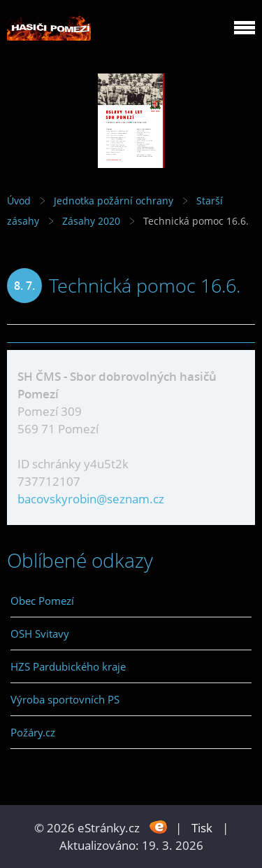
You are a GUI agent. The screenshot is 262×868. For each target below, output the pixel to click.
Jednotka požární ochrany (114, 201)
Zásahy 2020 (91, 221)
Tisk (202, 828)
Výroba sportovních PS (65, 699)
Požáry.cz (33, 732)
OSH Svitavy (40, 633)
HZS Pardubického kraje (68, 666)
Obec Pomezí (42, 601)
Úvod (19, 201)
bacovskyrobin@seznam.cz (91, 499)
